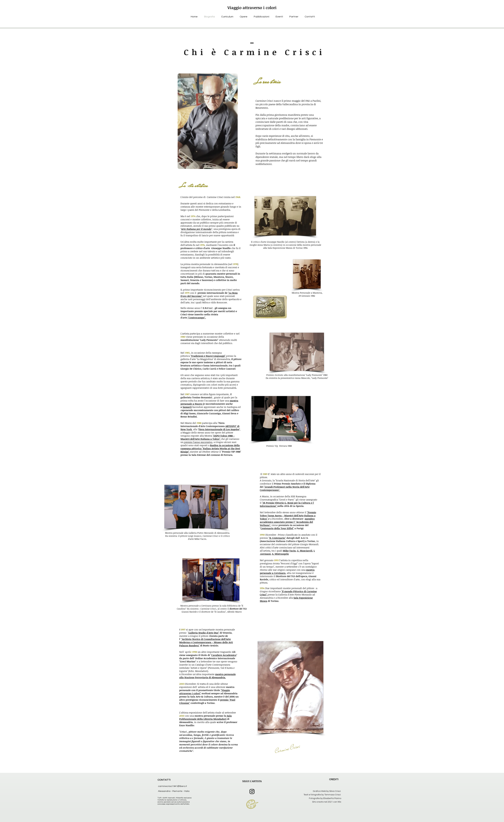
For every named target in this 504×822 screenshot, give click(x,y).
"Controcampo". (197, 318)
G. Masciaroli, (305, 551)
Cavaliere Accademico (224, 655)
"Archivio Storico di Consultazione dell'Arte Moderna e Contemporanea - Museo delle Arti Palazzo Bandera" (206, 642)
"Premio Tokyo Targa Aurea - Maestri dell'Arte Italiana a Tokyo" (288, 515)
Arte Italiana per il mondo (196, 229)
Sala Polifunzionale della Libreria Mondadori (205, 717)
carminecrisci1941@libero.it (172, 786)
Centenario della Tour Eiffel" (277, 528)
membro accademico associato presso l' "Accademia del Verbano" (287, 522)
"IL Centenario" (277, 538)
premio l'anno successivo (198, 442)
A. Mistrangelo (280, 554)
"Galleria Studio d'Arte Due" (203, 633)
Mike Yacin (289, 551)
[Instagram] (252, 792)
